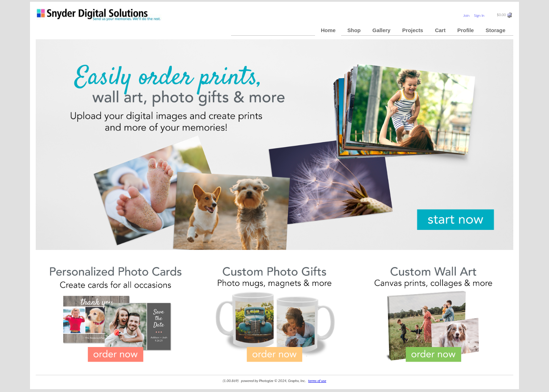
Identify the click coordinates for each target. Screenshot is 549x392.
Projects (413, 30)
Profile (465, 30)
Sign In (479, 15)
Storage (496, 30)
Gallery (381, 30)
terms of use (317, 381)
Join (466, 15)
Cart (440, 30)
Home (328, 30)
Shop (354, 30)
